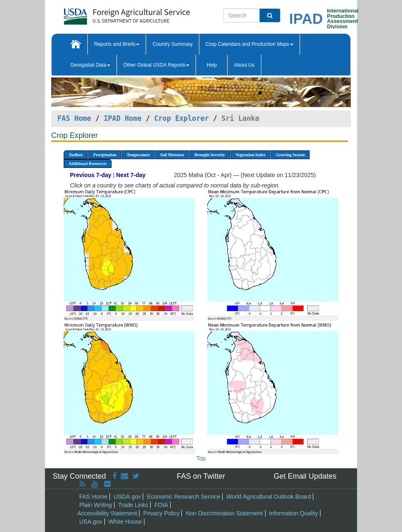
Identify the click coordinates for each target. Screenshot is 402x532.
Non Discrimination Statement (224, 513)
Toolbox (76, 155)
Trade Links (133, 505)
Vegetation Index (251, 155)
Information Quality (293, 513)
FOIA (161, 505)
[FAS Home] (106, 14)
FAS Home (74, 118)
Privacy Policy (161, 513)
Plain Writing (96, 505)
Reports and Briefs (117, 44)
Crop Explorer (181, 118)
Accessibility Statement (107, 513)
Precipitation (105, 155)
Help (212, 65)
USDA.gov (127, 497)
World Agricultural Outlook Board (269, 497)
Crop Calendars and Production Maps (249, 44)
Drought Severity (210, 155)
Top (201, 458)
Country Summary (172, 44)
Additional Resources (88, 164)
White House (125, 522)
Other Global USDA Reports (156, 65)
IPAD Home (123, 118)
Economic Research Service (184, 497)
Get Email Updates (305, 476)
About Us (244, 65)
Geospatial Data (90, 65)
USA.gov (91, 522)
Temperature (138, 155)
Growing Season (290, 155)
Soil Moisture (172, 155)
